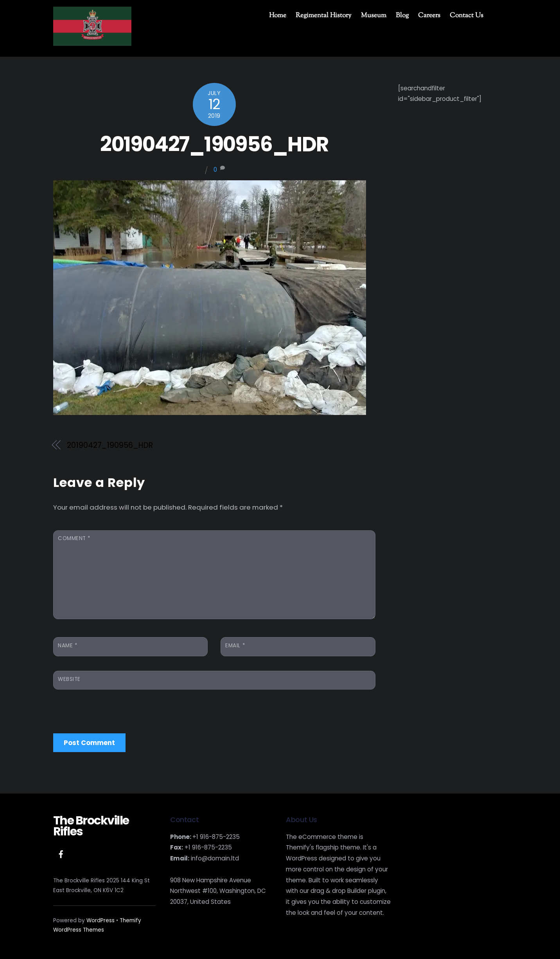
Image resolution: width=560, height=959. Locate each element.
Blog (402, 16)
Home (278, 16)
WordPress (101, 920)
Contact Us (467, 16)
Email (235, 646)
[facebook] (61, 854)
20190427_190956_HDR (214, 144)
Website (69, 679)
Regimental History (323, 16)
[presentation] (113, 709)
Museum (374, 16)
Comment (74, 538)
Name (68, 646)
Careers (429, 16)
